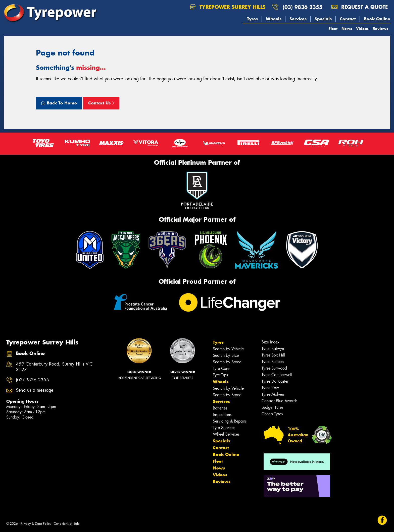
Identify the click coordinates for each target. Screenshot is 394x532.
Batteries (220, 408)
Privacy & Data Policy (36, 524)
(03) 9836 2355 (303, 7)
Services (298, 19)
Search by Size (226, 355)
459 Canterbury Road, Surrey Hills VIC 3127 (54, 367)
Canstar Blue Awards (279, 401)
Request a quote (360, 7)
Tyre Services (224, 428)
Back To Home (59, 103)
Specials (323, 19)
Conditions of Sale (67, 524)
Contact (348, 19)
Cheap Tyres (272, 414)
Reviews (380, 28)
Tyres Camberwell (277, 375)
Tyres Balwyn (273, 349)
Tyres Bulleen (273, 362)
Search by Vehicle (228, 349)
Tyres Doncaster (275, 381)
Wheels (274, 19)
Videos (362, 28)
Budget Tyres (272, 407)
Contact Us (101, 103)
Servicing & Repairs (230, 421)
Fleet (333, 28)
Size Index (270, 342)
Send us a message (35, 390)
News (347, 28)
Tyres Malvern (273, 394)
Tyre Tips (220, 375)
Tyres (252, 19)
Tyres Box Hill (273, 355)
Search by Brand (227, 362)
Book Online (377, 19)
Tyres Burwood (274, 368)
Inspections (222, 415)
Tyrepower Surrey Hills (228, 7)
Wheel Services (226, 434)
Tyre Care (221, 368)
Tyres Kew (270, 388)
